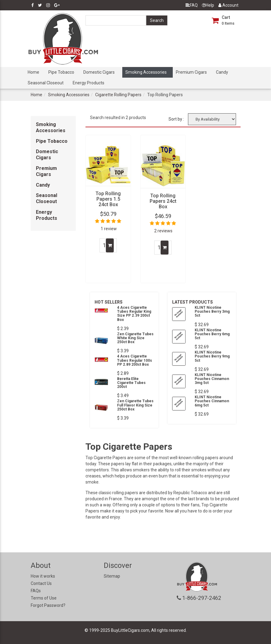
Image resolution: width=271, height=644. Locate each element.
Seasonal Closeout (46, 83)
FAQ (192, 5)
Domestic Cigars (99, 72)
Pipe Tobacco (61, 72)
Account (228, 5)
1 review (109, 229)
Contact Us (41, 583)
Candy (222, 72)
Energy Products (89, 83)
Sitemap (112, 576)
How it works (43, 576)
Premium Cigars (191, 72)
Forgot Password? (48, 605)
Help (208, 5)
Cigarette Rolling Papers (118, 95)
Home (33, 72)
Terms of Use (44, 598)
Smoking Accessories (146, 72)
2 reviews (163, 231)
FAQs (36, 591)
